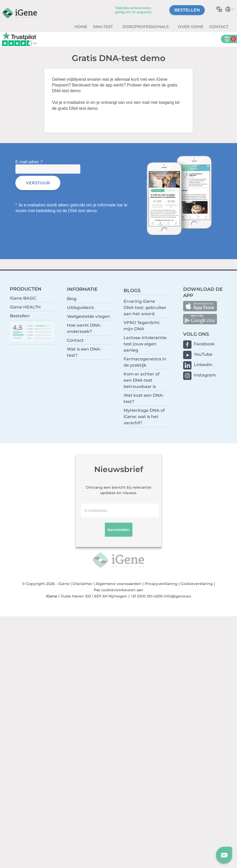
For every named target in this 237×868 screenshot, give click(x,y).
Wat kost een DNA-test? (144, 398)
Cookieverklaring (197, 584)
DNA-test (103, 27)
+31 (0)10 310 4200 (147, 596)
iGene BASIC (23, 298)
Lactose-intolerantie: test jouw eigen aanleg (145, 344)
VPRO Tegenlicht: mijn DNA (142, 326)
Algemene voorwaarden (119, 584)
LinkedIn (203, 365)
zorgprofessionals (146, 27)
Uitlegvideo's (80, 308)
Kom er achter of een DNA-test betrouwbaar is (142, 380)
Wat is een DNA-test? (84, 352)
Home (81, 27)
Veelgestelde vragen (88, 316)
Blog (72, 299)
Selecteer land (231, 9)
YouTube (203, 354)
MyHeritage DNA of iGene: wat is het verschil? (144, 417)
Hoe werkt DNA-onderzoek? (84, 328)
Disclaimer (83, 584)
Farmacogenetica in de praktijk (145, 362)
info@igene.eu (177, 596)
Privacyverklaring (161, 584)
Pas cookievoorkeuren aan (119, 590)
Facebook (204, 344)
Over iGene (191, 27)
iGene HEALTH (25, 307)
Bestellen (187, 10)
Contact (219, 27)
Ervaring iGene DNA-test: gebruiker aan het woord (145, 308)
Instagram (205, 375)
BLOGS (132, 290)
